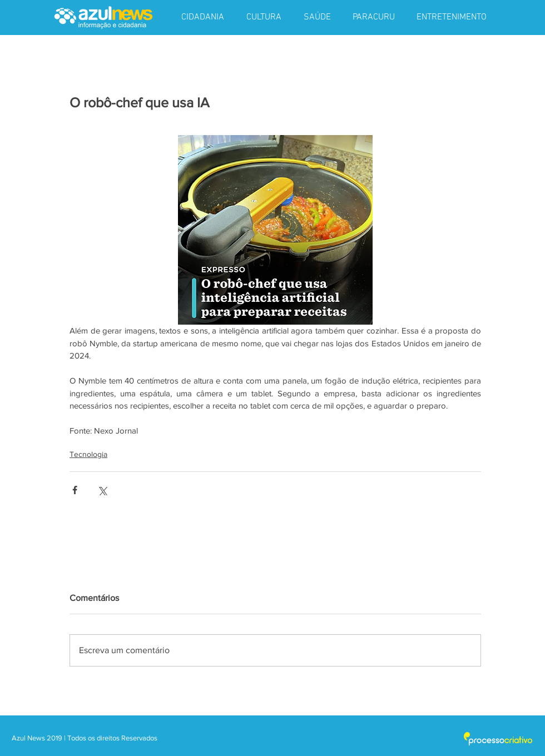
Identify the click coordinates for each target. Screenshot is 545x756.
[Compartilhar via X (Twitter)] (102, 490)
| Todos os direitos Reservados (111, 738)
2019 (55, 738)
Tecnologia (88, 454)
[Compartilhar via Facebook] (75, 490)
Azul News (28, 738)
